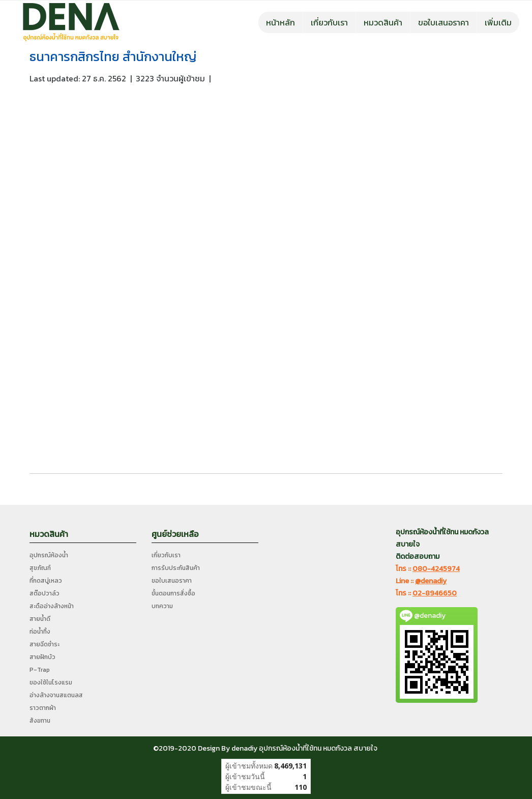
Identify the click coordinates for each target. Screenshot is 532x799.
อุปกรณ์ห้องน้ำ (49, 555)
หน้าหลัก (280, 22)
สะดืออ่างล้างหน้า (52, 606)
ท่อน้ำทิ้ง (40, 632)
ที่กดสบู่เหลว (46, 581)
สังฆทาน (40, 721)
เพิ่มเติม (498, 22)
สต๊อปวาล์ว (45, 593)
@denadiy (431, 581)
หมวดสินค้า (383, 22)
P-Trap (40, 670)
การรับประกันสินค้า (176, 568)
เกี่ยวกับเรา (329, 22)
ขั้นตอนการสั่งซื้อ (173, 593)
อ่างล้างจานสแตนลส (56, 695)
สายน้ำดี (40, 619)
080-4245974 (436, 569)
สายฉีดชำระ (45, 644)
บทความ (162, 606)
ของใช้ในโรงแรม (51, 682)
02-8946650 (435, 593)
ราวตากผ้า (43, 708)
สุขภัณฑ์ (40, 568)
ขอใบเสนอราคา (444, 22)
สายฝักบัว (42, 657)
